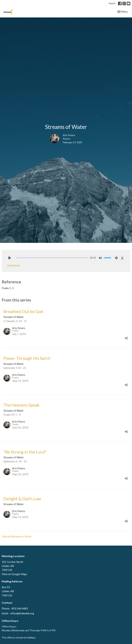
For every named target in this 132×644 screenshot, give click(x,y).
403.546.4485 (20, 608)
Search (112, 3)
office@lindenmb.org (22, 613)
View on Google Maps (14, 574)
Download (13, 265)
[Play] (10, 258)
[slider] (51, 258)
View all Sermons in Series (17, 536)
